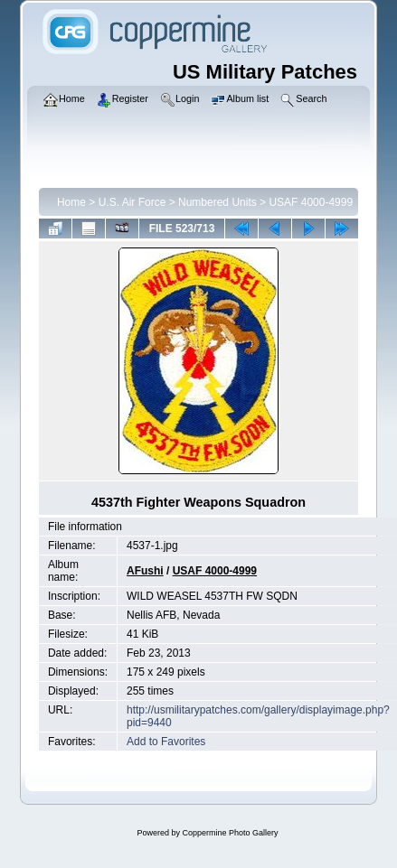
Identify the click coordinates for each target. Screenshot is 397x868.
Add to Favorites (166, 742)
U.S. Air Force (132, 202)
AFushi (145, 571)
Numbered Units (217, 202)
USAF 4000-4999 (311, 202)
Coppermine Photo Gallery (230, 833)
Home (71, 202)
